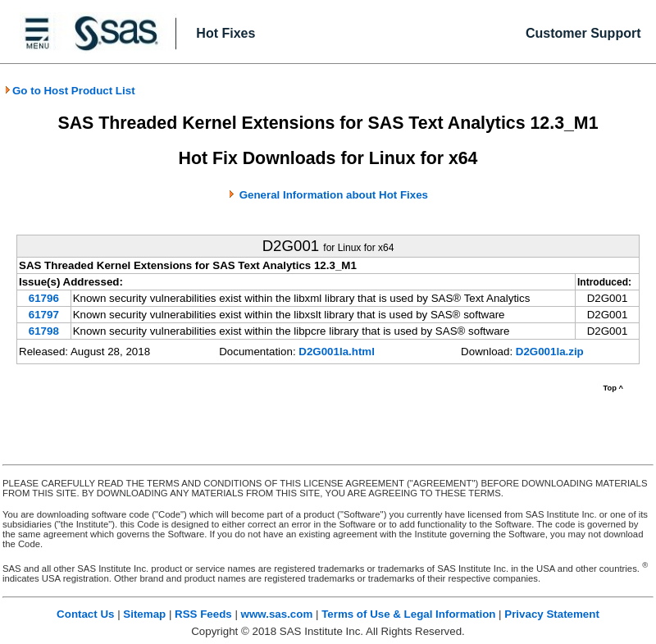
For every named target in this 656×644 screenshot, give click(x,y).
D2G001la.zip (550, 352)
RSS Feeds (203, 614)
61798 (44, 331)
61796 (44, 298)
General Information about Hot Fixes (334, 195)
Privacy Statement (552, 614)
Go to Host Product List (70, 91)
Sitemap (144, 614)
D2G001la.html (337, 352)
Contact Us (85, 614)
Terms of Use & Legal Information (408, 614)
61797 (44, 315)
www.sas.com (277, 614)
